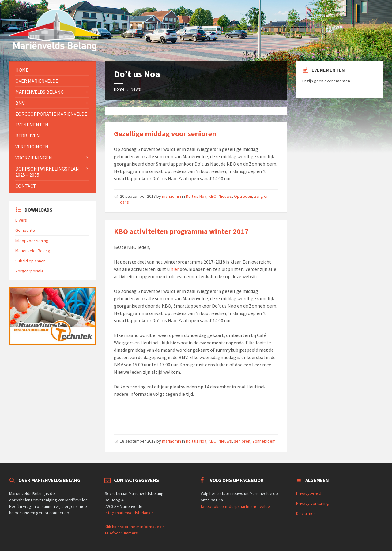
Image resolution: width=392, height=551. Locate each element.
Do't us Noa (196, 196)
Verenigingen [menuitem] (32, 147)
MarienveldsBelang (33, 251)
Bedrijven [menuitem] (28, 136)
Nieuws (225, 196)
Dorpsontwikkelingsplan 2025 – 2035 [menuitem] (47, 172)
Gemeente (25, 230)
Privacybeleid (309, 493)
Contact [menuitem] (26, 186)
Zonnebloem (264, 441)
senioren (242, 441)
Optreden (243, 196)
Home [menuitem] (22, 70)
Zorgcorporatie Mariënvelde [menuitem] (51, 114)
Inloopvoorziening (32, 241)
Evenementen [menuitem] (32, 125)
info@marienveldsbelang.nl (130, 513)
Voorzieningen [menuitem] (34, 158)
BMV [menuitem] (20, 103)
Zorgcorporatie (30, 271)
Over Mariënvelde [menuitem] (37, 81)
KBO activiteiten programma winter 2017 (181, 231)
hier (175, 269)
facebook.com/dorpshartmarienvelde (235, 506)
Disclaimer (306, 513)
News (136, 89)
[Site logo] (55, 49)
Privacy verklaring (313, 503)
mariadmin (171, 196)
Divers (21, 220)
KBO (213, 196)
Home (119, 89)
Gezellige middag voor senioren (165, 134)
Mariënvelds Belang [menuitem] (40, 92)
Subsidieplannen (30, 261)
